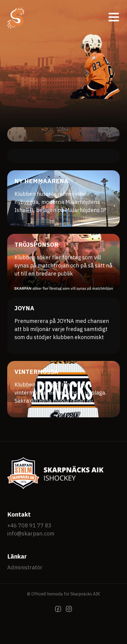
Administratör (25, 567)
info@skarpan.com (31, 534)
